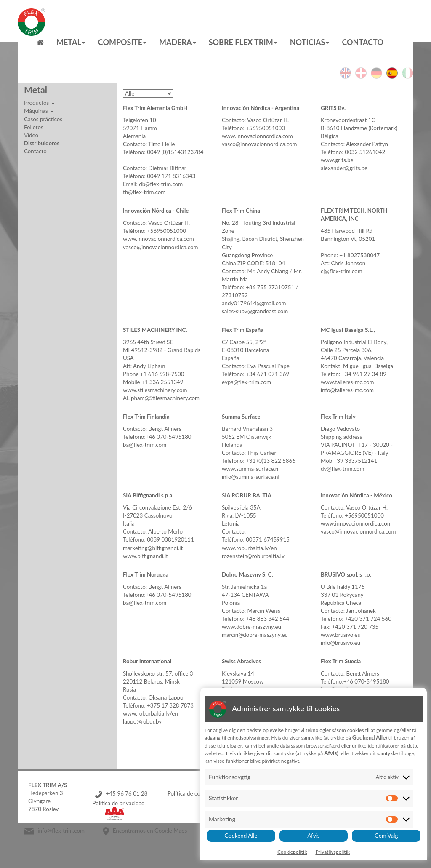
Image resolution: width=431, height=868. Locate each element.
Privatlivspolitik (333, 852)
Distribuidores (42, 143)
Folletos (34, 127)
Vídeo (31, 135)
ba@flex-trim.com (145, 445)
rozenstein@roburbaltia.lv (253, 556)
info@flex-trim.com (61, 831)
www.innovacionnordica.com (257, 136)
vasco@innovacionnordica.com (259, 144)
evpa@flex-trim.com (246, 382)
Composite (122, 42)
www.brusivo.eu (341, 635)
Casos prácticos (43, 119)
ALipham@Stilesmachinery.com (161, 398)
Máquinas (39, 111)
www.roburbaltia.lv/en (249, 548)
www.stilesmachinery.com (155, 390)
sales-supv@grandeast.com (255, 311)
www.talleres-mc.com (347, 382)
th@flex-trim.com (144, 192)
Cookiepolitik (292, 852)
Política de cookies (190, 793)
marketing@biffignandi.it (153, 548)
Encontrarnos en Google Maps (150, 831)
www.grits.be (337, 160)
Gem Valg (386, 836)
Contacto (363, 42)
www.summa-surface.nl (251, 469)
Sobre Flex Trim (243, 42)
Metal (71, 42)
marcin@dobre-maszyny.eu (255, 635)
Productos (39, 103)
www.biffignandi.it (145, 556)
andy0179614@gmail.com (254, 303)
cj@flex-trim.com (342, 271)
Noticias (310, 42)
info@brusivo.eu (341, 643)
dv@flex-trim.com (342, 469)
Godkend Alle (241, 836)
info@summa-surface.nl (251, 477)
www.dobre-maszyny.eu (251, 627)
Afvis (313, 836)
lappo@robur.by (142, 721)
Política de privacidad (118, 803)
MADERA (178, 42)
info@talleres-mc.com (347, 390)
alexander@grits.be (344, 168)
